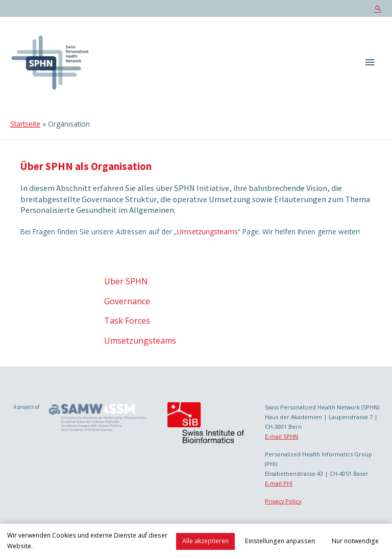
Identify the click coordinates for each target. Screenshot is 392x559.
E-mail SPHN (281, 436)
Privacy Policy (283, 501)
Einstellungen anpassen (280, 541)
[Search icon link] (378, 8)
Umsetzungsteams (207, 232)
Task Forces (127, 321)
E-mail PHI (279, 483)
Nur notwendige (355, 541)
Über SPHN (126, 281)
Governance (127, 301)
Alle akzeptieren (205, 541)
